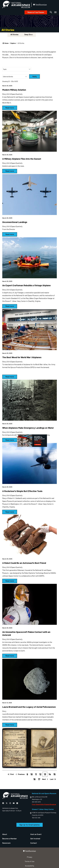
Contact (34, 843)
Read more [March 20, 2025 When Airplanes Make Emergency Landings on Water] (10, 440)
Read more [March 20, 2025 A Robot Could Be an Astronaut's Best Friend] (10, 581)
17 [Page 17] (39, 779)
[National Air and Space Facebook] (3, 803)
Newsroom (6, 843)
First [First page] (11, 774)
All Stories (14, 35)
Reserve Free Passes (36, 12)
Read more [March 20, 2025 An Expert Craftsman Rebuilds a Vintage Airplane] (10, 306)
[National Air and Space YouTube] (14, 803)
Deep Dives (29, 35)
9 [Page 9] (27, 774)
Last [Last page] (53, 779)
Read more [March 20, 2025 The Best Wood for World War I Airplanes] (10, 377)
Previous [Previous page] (20, 774)
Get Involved (35, 839)
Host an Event (36, 834)
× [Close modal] (17, 436)
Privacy (30, 857)
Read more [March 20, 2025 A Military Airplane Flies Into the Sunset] (10, 171)
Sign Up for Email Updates (30, 825)
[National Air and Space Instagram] (10, 803)
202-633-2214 (36, 802)
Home (7, 43)
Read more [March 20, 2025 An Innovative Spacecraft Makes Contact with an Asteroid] (10, 656)
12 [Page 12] (40, 774)
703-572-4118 (36, 818)
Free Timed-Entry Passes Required (44, 804)
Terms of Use (29, 861)
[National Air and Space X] (7, 803)
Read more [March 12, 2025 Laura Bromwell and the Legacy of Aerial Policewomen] (10, 725)
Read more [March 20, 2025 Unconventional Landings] (10, 234)
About (5, 834)
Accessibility (30, 866)
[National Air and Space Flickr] (17, 803)
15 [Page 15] (54, 774)
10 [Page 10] (32, 774)
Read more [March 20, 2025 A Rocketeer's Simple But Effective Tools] (10, 512)
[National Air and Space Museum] (16, 5)
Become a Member (10, 839)
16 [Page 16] (34, 779)
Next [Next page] (45, 779)
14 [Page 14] (50, 774)
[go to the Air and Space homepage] (15, 796)
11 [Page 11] (36, 774)
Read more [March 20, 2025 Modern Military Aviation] (10, 108)
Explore (13, 43)
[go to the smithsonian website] (40, 5)
